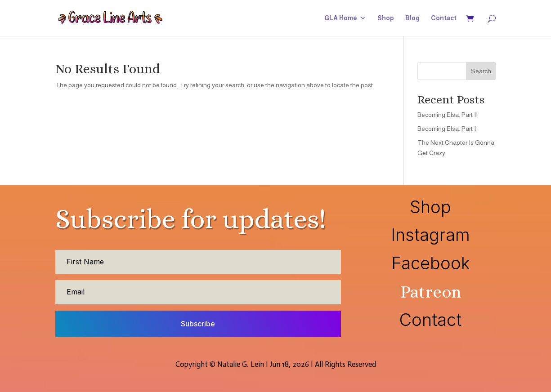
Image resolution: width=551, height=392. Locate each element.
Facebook (431, 263)
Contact (444, 18)
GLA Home (341, 18)
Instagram (430, 235)
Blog (412, 18)
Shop (386, 18)
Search (481, 71)
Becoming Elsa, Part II (448, 115)
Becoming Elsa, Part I (447, 129)
